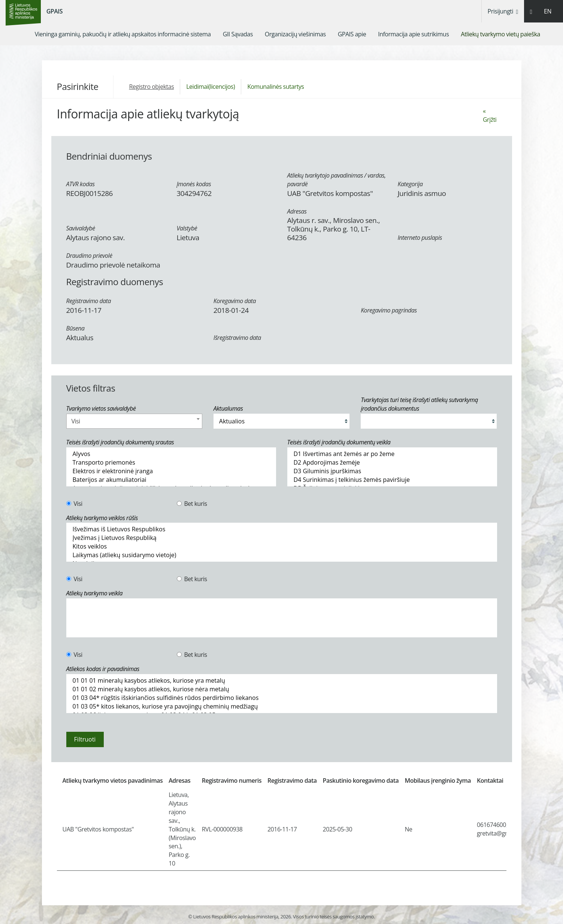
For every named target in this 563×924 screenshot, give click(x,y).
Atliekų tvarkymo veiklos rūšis (102, 518)
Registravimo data (89, 301)
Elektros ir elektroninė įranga (171, 471)
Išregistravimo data (237, 338)
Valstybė (187, 228)
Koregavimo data (235, 301)
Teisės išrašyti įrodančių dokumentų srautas (120, 442)
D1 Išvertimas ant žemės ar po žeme (392, 454)
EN (548, 11)
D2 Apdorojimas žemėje (392, 463)
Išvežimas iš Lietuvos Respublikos (282, 529)
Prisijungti (503, 11)
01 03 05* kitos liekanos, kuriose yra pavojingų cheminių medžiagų (282, 706)
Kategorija (410, 184)
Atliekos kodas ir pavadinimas (103, 669)
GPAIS (55, 11)
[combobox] (134, 421)
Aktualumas (228, 408)
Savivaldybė (81, 228)
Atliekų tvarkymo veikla (95, 593)
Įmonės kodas (194, 184)
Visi (74, 504)
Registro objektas (151, 87)
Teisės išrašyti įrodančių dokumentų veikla (339, 442)
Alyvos (171, 454)
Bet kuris (192, 504)
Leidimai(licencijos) (211, 87)
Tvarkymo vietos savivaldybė (101, 408)
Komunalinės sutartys (276, 87)
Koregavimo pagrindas (389, 310)
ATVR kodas (81, 184)
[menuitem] (123, 34)
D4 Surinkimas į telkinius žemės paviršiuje (392, 480)
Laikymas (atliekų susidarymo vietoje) (282, 555)
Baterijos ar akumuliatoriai (171, 480)
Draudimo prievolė (89, 256)
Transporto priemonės (171, 463)
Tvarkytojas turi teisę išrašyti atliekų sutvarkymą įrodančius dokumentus (419, 404)
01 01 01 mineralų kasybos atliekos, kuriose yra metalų (282, 681)
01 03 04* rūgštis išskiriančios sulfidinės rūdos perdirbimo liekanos (282, 698)
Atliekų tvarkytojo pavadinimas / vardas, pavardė (337, 180)
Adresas (297, 211)
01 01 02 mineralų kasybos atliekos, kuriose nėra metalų (282, 689)
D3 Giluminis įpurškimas (392, 471)
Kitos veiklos (282, 546)
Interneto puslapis (420, 238)
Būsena (75, 328)
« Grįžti (490, 115)
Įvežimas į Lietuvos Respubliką (282, 538)
